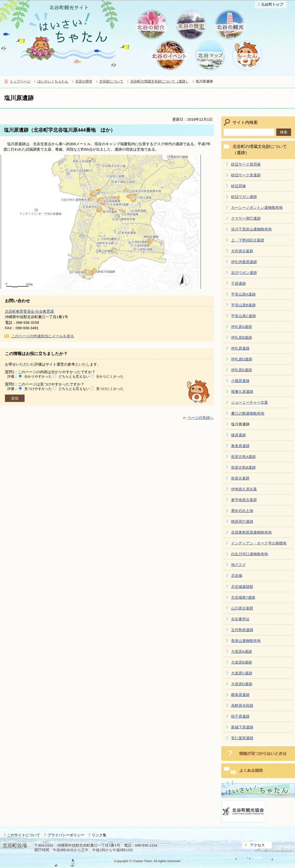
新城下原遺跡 (242, 727)
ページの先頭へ (200, 418)
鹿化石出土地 (242, 511)
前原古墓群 (240, 478)
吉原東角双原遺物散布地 (251, 532)
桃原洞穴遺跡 (242, 521)
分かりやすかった (38, 376)
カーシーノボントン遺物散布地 (257, 207)
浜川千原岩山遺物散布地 (251, 229)
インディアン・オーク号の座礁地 (259, 543)
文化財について (111, 81)
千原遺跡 (238, 283)
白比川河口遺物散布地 (250, 554)
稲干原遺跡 (240, 716)
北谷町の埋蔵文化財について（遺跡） (160, 81)
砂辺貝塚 (238, 186)
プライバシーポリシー (66, 835)
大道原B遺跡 (242, 662)
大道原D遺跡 (242, 684)
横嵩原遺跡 (240, 695)
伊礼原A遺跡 (242, 327)
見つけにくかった (110, 389)
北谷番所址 (240, 619)
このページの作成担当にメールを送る (43, 336)
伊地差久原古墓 (244, 489)
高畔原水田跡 (242, 705)
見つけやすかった (38, 389)
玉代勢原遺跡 (242, 630)
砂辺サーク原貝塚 (246, 164)
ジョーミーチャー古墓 (250, 402)
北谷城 (237, 576)
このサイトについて (23, 835)
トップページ (20, 81)
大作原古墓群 (242, 251)
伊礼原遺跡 (240, 348)
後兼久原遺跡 (242, 391)
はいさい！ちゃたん (53, 81)
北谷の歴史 (84, 81)
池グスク (238, 565)
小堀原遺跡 (240, 381)
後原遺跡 (238, 435)
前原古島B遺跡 (243, 467)
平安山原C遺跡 (243, 316)
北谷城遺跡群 (242, 587)
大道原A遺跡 (242, 651)
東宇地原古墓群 (244, 500)
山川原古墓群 (242, 608)
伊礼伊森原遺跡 (244, 262)
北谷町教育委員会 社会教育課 (29, 311)
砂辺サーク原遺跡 (246, 175)
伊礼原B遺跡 (242, 337)
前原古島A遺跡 (243, 457)
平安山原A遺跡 (243, 294)
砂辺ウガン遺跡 (244, 197)
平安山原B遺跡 (243, 305)
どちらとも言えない (74, 376)
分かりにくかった (110, 376)
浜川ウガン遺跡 (244, 273)
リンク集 (99, 835)
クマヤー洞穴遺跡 (246, 218)
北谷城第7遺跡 (243, 597)
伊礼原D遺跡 (242, 359)
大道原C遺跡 (242, 673)
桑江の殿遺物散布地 (248, 413)
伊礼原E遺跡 (242, 370)
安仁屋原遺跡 (242, 738)
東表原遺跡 (240, 446)
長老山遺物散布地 (246, 641)
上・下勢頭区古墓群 (248, 240)
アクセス (257, 845)
